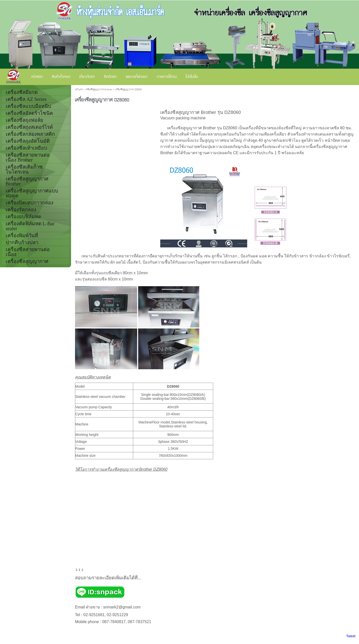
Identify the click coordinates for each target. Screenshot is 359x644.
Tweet (351, 636)
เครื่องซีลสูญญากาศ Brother (99, 90)
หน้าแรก (79, 90)
